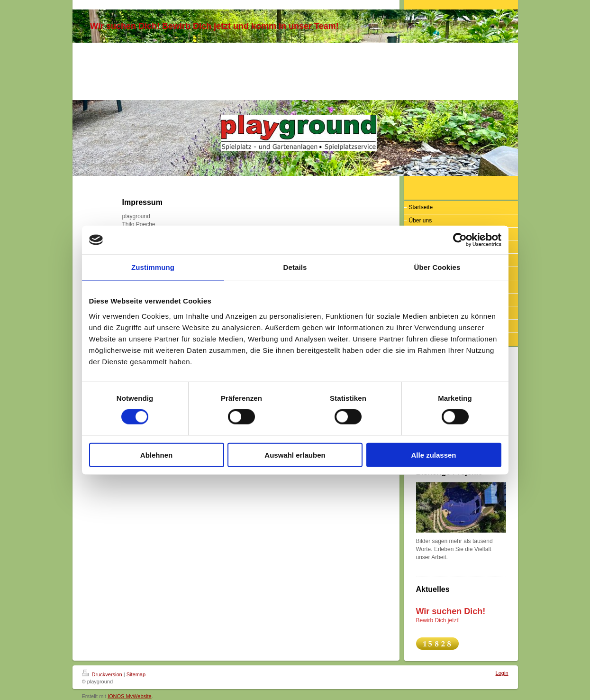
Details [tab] (295, 267)
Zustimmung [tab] (153, 267)
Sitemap (136, 674)
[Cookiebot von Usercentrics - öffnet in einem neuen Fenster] (460, 240)
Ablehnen (156, 455)
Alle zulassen (433, 455)
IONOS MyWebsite (130, 696)
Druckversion (103, 674)
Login (502, 673)
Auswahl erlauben (295, 455)
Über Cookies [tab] (437, 267)
